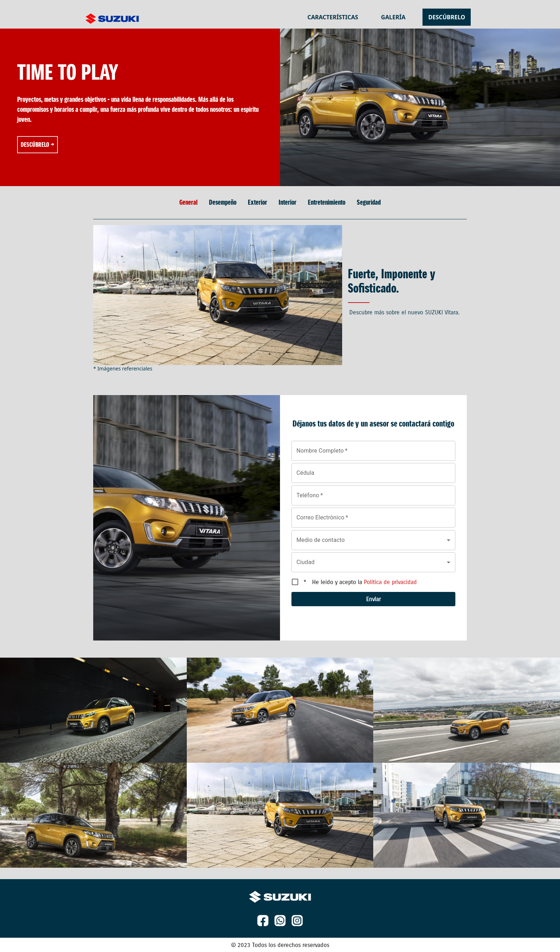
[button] (373, 540)
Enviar (373, 599)
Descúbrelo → (37, 144)
